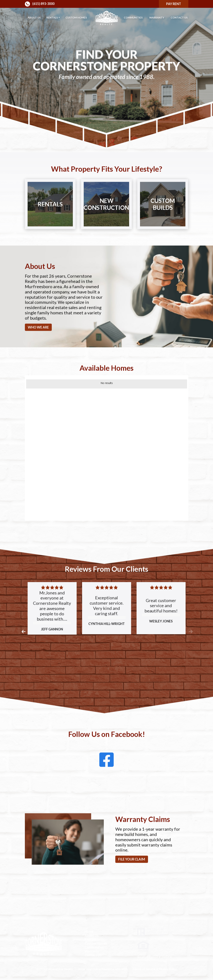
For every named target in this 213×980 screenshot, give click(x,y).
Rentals (52, 18)
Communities (133, 18)
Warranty (157, 18)
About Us (34, 18)
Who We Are (38, 344)
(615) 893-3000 (40, 4)
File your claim (132, 876)
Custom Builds (163, 221)
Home (89, 932)
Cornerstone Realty (59, 969)
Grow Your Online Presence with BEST (103, 969)
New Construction (106, 221)
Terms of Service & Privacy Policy (155, 969)
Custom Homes (76, 18)
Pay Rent (174, 4)
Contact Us (179, 18)
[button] (23, 648)
